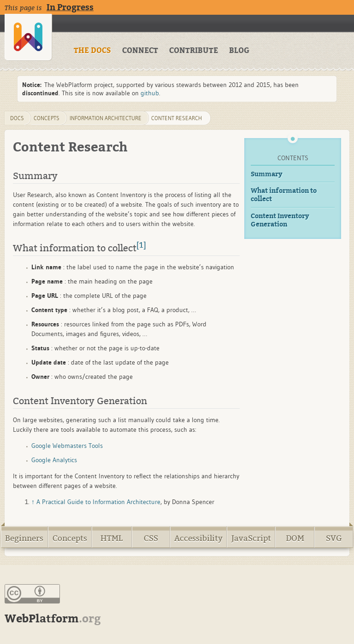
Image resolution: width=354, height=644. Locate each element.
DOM (295, 538)
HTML (112, 538)
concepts (47, 118)
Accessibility (198, 538)
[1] (141, 246)
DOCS (17, 118)
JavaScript (251, 538)
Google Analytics (54, 460)
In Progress (70, 7)
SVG (334, 538)
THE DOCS (92, 51)
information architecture (106, 118)
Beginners (24, 538)
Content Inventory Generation (280, 220)
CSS (151, 538)
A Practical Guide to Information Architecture (98, 502)
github (150, 93)
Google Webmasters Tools (67, 446)
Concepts (70, 538)
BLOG (239, 51)
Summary (267, 174)
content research (177, 118)
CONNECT (140, 51)
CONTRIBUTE (194, 51)
